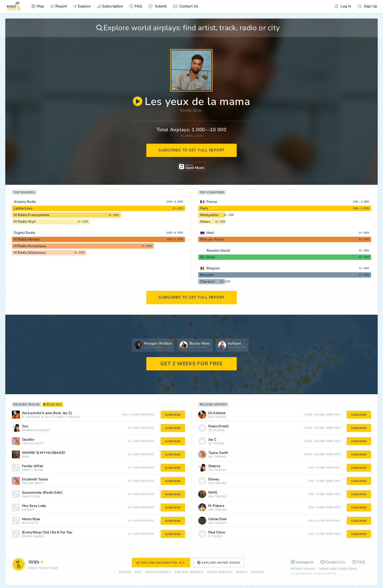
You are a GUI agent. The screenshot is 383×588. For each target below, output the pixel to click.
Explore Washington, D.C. (161, 563)
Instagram (302, 562)
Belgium (213, 268)
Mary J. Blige (33, 470)
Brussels (207, 275)
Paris (204, 208)
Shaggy (28, 510)
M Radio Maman (27, 239)
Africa (241, 572)
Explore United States (219, 563)
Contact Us (186, 6)
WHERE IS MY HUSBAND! (44, 453)
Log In (343, 6)
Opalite (28, 440)
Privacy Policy (303, 569)
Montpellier (210, 215)
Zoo (25, 426)
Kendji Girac (191, 110)
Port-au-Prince (212, 239)
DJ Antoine (31, 417)
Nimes (205, 222)
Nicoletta (30, 523)
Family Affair (33, 466)
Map (38, 6)
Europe (125, 572)
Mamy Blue (31, 519)
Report (59, 6)
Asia (138, 572)
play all (53, 405)
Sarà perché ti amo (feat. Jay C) (47, 413)
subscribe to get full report (192, 150)
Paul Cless (31, 497)
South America (219, 572)
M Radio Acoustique (30, 246)
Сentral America (189, 572)
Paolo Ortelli (68, 417)
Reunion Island (218, 251)
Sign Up (367, 6)
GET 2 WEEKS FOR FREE (191, 364)
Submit (158, 6)
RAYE (26, 457)
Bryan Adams (33, 536)
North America (158, 572)
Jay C (48, 417)
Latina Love (23, 208)
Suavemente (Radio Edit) (42, 493)
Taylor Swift (33, 444)
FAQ (136, 6)
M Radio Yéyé (25, 222)
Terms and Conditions (338, 569)
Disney (45, 430)
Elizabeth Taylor (35, 479)
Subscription (110, 6)
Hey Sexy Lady (34, 506)
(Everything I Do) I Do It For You (47, 532)
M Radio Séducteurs (30, 253)
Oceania (257, 572)
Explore (82, 6)
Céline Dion (218, 519)
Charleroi (208, 282)
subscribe (173, 415)
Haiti (210, 233)
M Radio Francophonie (32, 215)
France (212, 202)
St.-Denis (208, 257)
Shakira (29, 430)
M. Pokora (216, 506)
